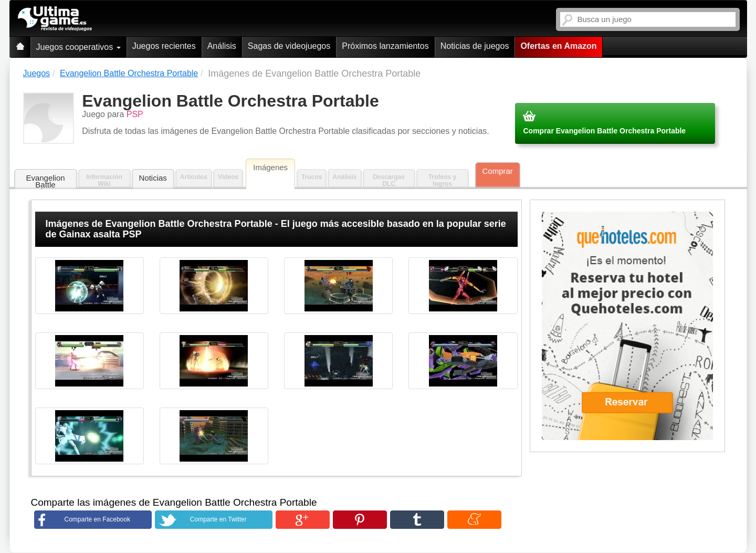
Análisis (222, 46)
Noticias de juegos (475, 46)
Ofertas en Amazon (558, 46)
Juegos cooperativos (78, 47)
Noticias (153, 178)
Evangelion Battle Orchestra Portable (45, 181)
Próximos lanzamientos (385, 46)
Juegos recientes (164, 46)
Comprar (498, 171)
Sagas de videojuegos (289, 46)
